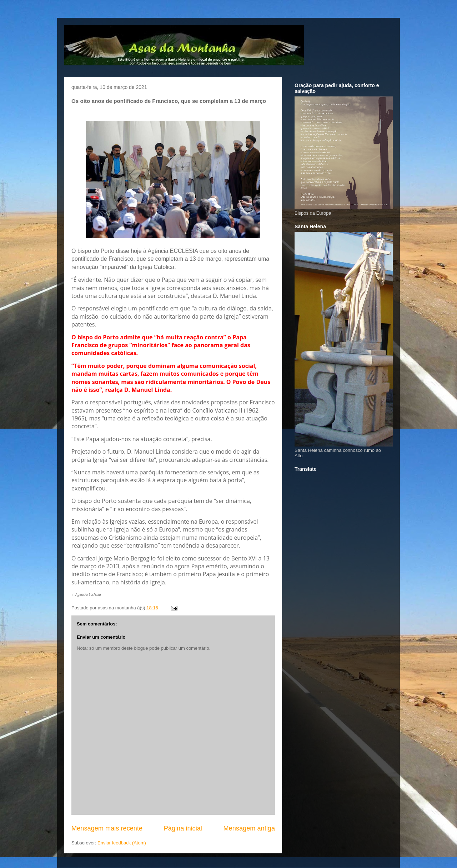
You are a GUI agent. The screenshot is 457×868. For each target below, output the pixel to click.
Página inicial (183, 828)
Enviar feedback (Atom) (122, 843)
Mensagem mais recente (107, 828)
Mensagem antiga (249, 828)
